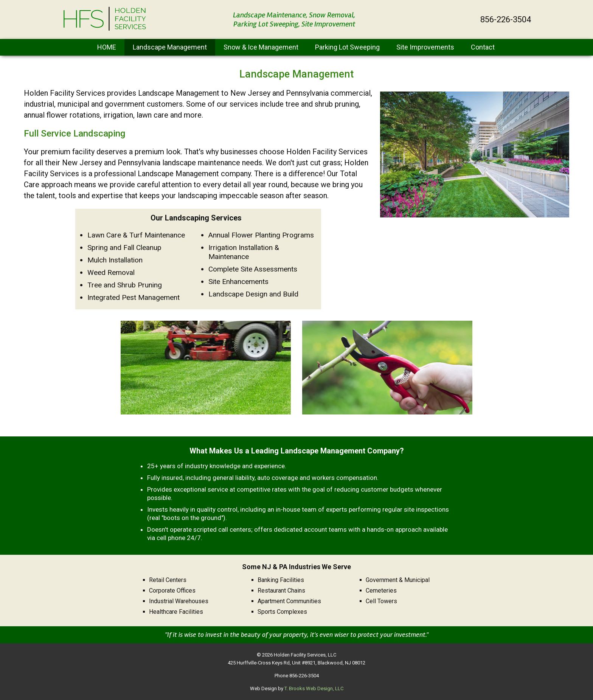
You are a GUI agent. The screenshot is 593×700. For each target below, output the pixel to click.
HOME (107, 47)
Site (425, 47)
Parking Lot (347, 47)
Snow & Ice (261, 47)
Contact (483, 47)
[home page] (105, 29)
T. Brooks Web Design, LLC (314, 688)
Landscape (170, 47)
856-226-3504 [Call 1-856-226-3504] (506, 19)
